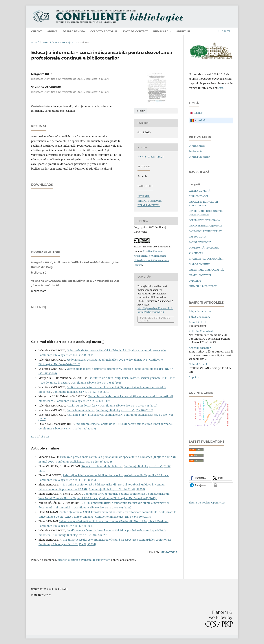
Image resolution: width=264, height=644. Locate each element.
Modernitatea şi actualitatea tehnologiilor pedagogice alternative (107, 360)
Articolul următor (200, 348)
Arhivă (52, 31)
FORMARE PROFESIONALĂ (204, 220)
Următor (168, 552)
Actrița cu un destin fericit (83, 405)
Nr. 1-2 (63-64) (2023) (65, 42)
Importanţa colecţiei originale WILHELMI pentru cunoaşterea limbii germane (124, 424)
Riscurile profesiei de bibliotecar (102, 466)
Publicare (161, 31)
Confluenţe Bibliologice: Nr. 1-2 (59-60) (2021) (103, 507)
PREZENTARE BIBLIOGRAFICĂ (206, 270)
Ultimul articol (198, 364)
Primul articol (197, 322)
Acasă (35, 42)
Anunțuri (183, 31)
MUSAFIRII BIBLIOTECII (203, 286)
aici (221, 88)
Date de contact (135, 31)
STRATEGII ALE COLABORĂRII (206, 259)
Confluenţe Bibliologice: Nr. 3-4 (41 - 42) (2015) (128, 498)
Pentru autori (197, 151)
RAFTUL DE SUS (198, 237)
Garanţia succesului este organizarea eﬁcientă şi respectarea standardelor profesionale (117, 540)
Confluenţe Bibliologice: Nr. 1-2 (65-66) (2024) (84, 462)
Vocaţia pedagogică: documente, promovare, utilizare (100, 369)
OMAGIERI (195, 281)
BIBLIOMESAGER (199, 196)
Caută (224, 31)
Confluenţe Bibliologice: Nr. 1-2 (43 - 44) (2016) (81, 392)
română (200, 120)
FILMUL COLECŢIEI (200, 275)
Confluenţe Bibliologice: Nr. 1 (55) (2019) (97, 383)
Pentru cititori (197, 146)
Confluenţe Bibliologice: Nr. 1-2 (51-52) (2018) (117, 489)
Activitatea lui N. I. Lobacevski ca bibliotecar (95, 415)
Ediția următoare (200, 317)
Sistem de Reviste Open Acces (207, 502)
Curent (36, 31)
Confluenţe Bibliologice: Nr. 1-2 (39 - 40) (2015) (124, 410)
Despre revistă (74, 31)
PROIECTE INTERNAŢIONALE (206, 226)
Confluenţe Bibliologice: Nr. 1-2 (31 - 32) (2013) (67, 428)
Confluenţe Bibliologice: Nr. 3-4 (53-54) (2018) (66, 355)
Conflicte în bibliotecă (80, 410)
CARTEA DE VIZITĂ (200, 191)
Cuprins (194, 377)
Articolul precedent (201, 331)
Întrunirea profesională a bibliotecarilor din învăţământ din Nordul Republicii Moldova (114, 521)
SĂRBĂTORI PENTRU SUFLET (205, 231)
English (199, 113)
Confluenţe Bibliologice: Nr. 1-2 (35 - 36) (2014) (67, 544)
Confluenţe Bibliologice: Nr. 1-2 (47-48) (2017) (129, 405)
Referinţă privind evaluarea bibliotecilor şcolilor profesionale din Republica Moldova (116, 475)
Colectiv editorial (104, 31)
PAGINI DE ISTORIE (200, 242)
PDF (142, 111)
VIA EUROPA (196, 253)
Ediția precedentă (200, 311)
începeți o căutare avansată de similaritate (84, 560)
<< (33, 436)
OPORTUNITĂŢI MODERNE (204, 248)
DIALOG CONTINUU (200, 264)
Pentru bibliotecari (200, 157)
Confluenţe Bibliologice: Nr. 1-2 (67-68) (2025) (84, 401)
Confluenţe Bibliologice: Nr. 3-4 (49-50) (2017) (123, 517)
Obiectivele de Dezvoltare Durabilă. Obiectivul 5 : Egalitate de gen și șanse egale (117, 350)
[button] (200, 478)
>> (47, 436)
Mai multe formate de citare (155, 319)
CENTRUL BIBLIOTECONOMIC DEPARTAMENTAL (150, 201)
